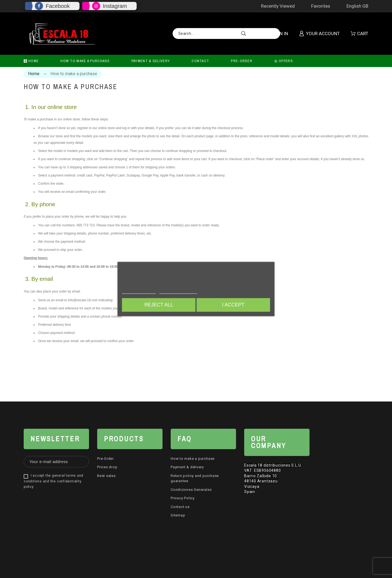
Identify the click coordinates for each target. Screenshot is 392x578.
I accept (234, 305)
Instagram (115, 6)
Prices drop (107, 467)
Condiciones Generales (191, 490)
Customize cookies (178, 291)
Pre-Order (105, 459)
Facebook (58, 6)
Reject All (158, 305)
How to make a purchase (193, 459)
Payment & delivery (187, 467)
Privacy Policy (183, 498)
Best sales (106, 476)
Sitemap (178, 515)
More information (139, 291)
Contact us (180, 507)
